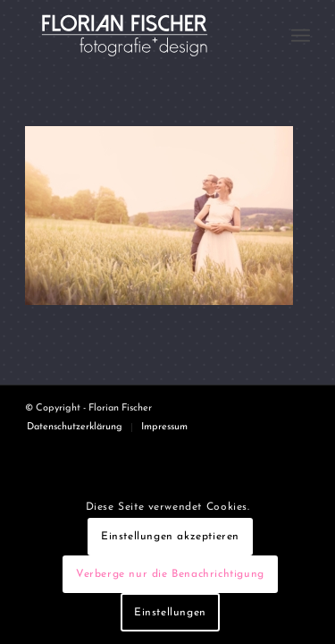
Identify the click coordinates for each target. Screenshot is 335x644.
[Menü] (301, 36)
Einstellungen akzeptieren (170, 537)
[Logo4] (139, 36)
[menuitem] (301, 36)
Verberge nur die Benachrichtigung (170, 574)
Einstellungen (170, 613)
